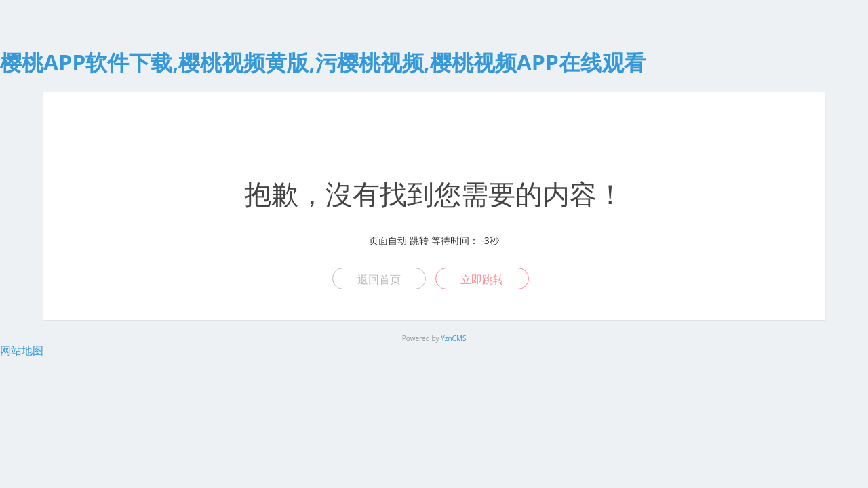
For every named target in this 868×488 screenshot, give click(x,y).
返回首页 (379, 279)
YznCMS (453, 338)
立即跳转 (482, 279)
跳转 (419, 240)
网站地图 (22, 350)
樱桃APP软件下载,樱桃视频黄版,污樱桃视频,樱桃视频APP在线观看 (323, 62)
